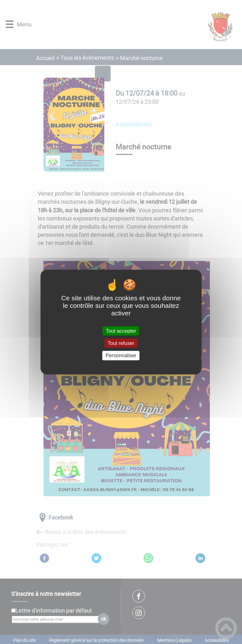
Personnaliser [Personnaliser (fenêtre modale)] (121, 355)
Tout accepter (121, 331)
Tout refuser (121, 343)
